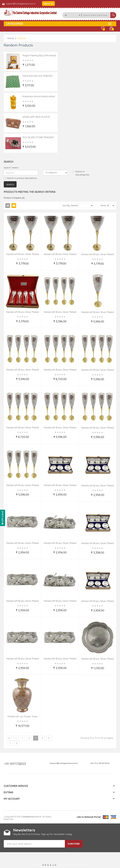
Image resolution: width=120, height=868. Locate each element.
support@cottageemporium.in (21, 4)
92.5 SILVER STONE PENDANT (38, 137)
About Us (48, 4)
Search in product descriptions (20, 178)
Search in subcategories (81, 173)
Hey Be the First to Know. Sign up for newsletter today (43, 834)
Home (11, 38)
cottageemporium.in (31, 817)
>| (17, 743)
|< (9, 738)
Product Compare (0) (14, 198)
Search (22, 38)
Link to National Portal (89, 817)
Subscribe (74, 844)
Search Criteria (11, 168)
